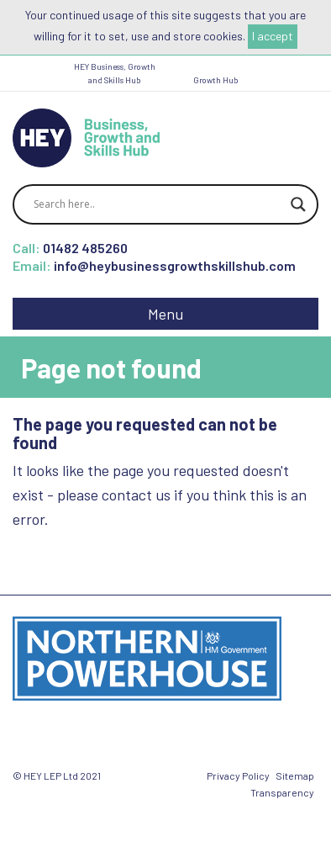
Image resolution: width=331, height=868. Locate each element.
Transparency (282, 792)
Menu (165, 314)
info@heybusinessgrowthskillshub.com (175, 265)
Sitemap (295, 775)
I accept (273, 36)
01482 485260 (85, 248)
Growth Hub (216, 80)
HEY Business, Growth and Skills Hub (115, 73)
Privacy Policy (238, 775)
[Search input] (158, 204)
